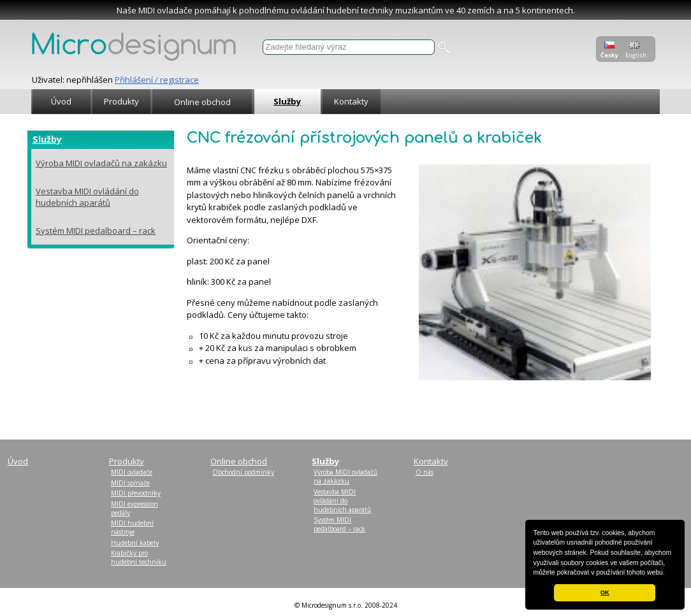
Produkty (121, 101)
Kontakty (351, 101)
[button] (668, 573)
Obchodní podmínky (243, 472)
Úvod (61, 101)
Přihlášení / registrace (157, 80)
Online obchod (202, 102)
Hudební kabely (135, 543)
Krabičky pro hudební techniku (139, 557)
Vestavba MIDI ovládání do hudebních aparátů (87, 197)
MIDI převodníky (136, 493)
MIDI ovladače (132, 472)
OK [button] (605, 592)
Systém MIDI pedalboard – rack (96, 231)
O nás (425, 472)
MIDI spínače (130, 483)
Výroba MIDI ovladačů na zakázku (101, 163)
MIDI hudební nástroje (132, 527)
